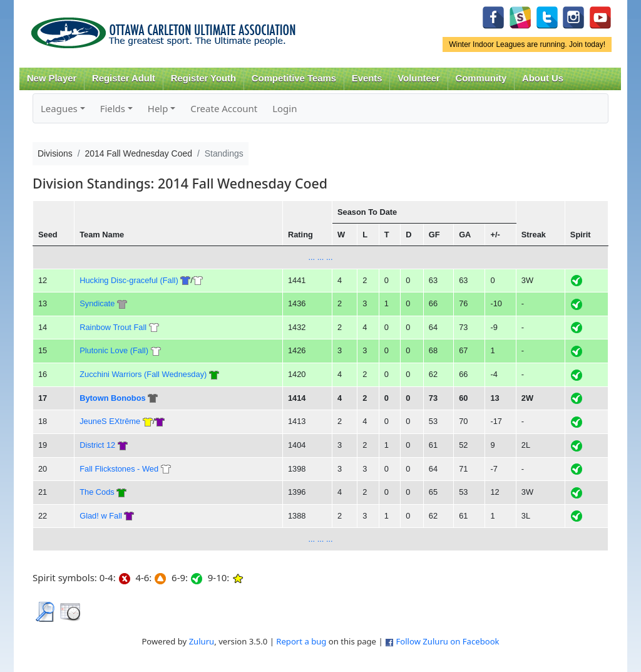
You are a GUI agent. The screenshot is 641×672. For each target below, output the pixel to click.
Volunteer (418, 78)
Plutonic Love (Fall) (114, 350)
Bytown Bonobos (112, 398)
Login (285, 108)
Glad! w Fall (101, 516)
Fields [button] (113, 108)
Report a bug (301, 641)
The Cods (97, 492)
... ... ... (320, 257)
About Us (543, 78)
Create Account (224, 108)
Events (367, 78)
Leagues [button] (59, 108)
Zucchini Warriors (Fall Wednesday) (143, 374)
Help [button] (158, 108)
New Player (52, 78)
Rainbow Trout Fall (113, 327)
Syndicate (97, 303)
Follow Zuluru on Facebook (447, 641)
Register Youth (203, 78)
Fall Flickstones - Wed (119, 469)
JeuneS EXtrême (110, 421)
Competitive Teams (294, 78)
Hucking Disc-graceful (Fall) (129, 280)
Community (481, 78)
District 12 (97, 445)
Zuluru (202, 641)
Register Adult (124, 78)
